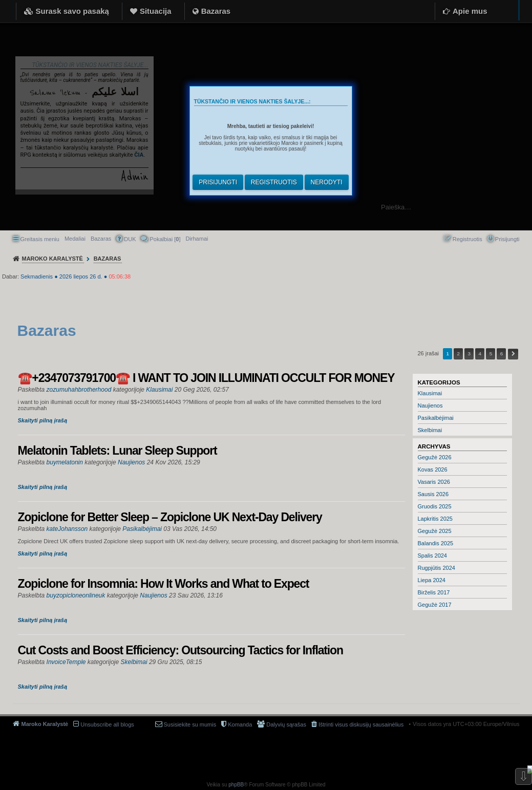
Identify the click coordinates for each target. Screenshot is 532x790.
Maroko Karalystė (45, 724)
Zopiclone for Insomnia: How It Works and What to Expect (164, 584)
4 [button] (480, 354)
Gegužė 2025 (435, 531)
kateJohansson (67, 529)
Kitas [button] (513, 354)
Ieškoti (519, 207)
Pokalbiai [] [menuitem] (165, 239)
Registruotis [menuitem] (467, 239)
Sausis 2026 (433, 494)
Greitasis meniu (40, 239)
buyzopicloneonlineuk (76, 595)
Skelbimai (430, 430)
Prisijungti (218, 182)
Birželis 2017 (434, 592)
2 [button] (458, 354)
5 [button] (491, 354)
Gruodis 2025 (435, 506)
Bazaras (216, 11)
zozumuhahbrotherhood (79, 390)
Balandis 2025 (436, 543)
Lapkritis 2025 (435, 519)
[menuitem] (197, 239)
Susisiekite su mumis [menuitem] (190, 724)
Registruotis (274, 182)
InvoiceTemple (66, 662)
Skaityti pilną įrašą (43, 420)
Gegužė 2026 (435, 457)
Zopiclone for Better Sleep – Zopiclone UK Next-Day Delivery (170, 517)
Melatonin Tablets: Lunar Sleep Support (118, 451)
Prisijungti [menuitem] (507, 239)
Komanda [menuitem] (240, 724)
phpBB (236, 785)
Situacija (156, 11)
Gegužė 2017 (435, 605)
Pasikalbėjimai (436, 418)
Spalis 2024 (433, 556)
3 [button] (470, 354)
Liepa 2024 (432, 580)
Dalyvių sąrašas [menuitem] (286, 724)
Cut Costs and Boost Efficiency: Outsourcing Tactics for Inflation (180, 650)
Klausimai (430, 393)
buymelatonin (65, 462)
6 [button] (502, 354)
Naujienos (430, 405)
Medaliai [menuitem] (75, 239)
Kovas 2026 (433, 469)
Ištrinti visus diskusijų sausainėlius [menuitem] (361, 724)
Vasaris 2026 (434, 482)
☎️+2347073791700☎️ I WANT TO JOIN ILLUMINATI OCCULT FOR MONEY (206, 378)
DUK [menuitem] (130, 239)
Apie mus (470, 11)
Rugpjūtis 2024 (437, 568)
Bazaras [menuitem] (101, 239)
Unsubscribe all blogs (107, 724)
